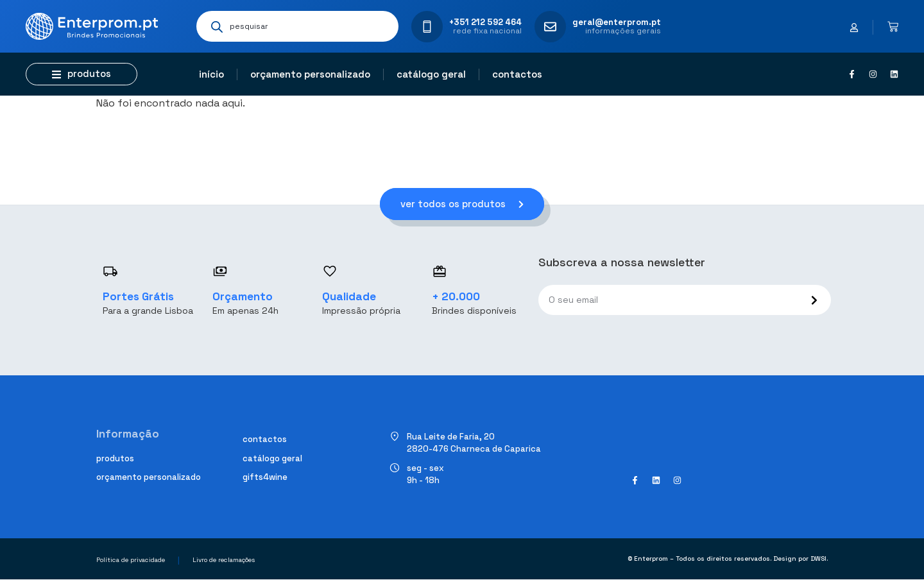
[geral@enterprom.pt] (550, 27)
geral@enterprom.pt (617, 22)
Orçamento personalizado (310, 74)
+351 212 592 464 (485, 22)
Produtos (115, 458)
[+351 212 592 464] (427, 27)
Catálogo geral (431, 74)
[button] (81, 74)
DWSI (818, 559)
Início (211, 74)
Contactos (517, 74)
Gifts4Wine (265, 478)
